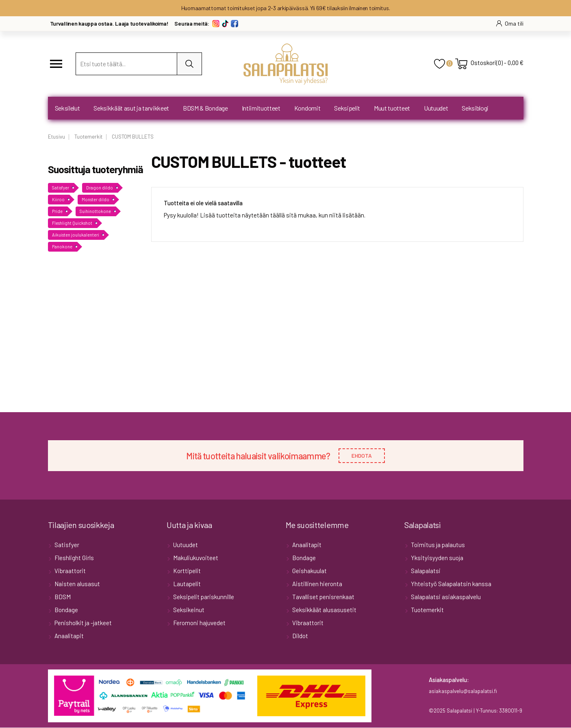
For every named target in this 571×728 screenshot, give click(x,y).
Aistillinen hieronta (317, 584)
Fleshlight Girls (74, 558)
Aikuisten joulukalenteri (76, 235)
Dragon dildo (100, 188)
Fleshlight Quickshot (72, 223)
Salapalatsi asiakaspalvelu (445, 597)
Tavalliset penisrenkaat (323, 597)
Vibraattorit (69, 571)
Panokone (62, 247)
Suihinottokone (95, 211)
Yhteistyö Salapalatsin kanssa (451, 584)
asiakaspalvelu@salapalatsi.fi (463, 691)
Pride (57, 211)
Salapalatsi (425, 571)
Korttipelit (186, 571)
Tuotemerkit (427, 610)
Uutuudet (185, 545)
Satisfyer (61, 188)
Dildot (300, 636)
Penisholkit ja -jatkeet (83, 623)
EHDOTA (362, 456)
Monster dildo (96, 199)
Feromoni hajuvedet (199, 623)
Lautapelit (186, 584)
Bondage (66, 610)
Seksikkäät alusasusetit (324, 610)
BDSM (62, 597)
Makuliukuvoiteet (195, 558)
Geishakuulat (309, 571)
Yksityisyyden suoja (436, 558)
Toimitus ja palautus (437, 545)
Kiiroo (58, 199)
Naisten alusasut (77, 584)
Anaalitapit (68, 636)
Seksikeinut (188, 610)
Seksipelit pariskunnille (203, 597)
